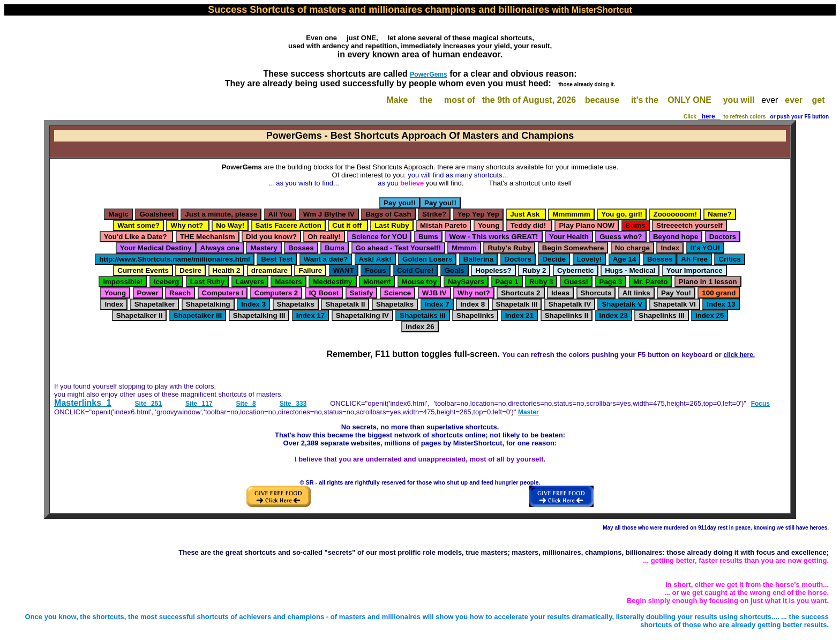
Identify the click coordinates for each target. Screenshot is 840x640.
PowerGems (428, 75)
